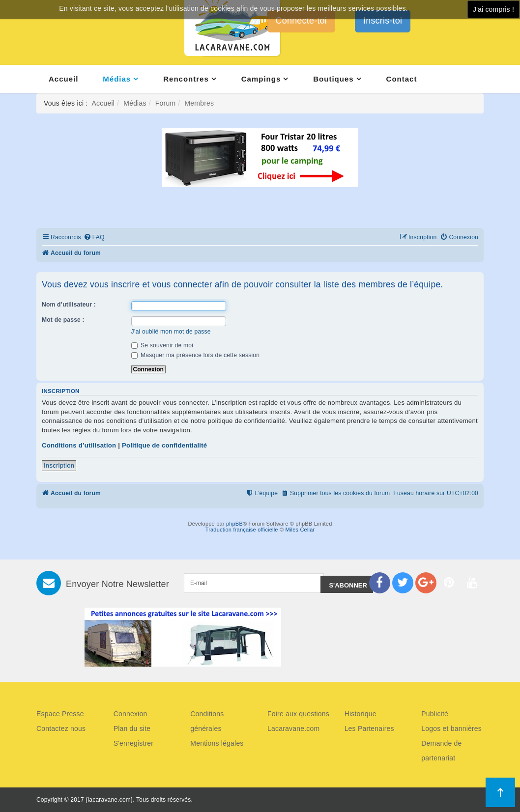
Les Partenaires (369, 728)
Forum (165, 103)
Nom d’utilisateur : (69, 305)
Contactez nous (61, 728)
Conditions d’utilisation (79, 445)
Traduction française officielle (242, 530)
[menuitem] (94, 238)
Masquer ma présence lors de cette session (196, 355)
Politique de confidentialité (164, 445)
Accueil (63, 79)
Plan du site (132, 728)
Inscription (59, 465)
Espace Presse (60, 714)
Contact (402, 79)
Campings (261, 79)
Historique (361, 714)
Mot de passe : (63, 320)
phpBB (234, 524)
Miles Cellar (300, 530)
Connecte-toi (301, 21)
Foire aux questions (298, 714)
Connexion (130, 714)
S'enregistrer (134, 743)
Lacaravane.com (293, 728)
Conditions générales (207, 721)
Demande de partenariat (441, 751)
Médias (117, 79)
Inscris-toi (383, 21)
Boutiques (333, 79)
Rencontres (186, 79)
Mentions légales (217, 743)
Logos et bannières (451, 728)
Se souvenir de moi (162, 345)
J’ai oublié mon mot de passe (171, 332)
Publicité (435, 714)
